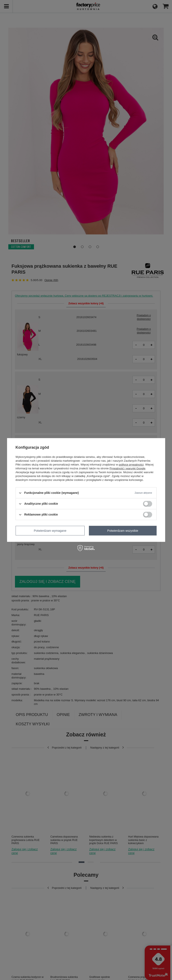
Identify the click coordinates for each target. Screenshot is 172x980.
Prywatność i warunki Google (128, 468)
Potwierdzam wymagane (50, 531)
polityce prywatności (131, 465)
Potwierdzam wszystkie (123, 531)
